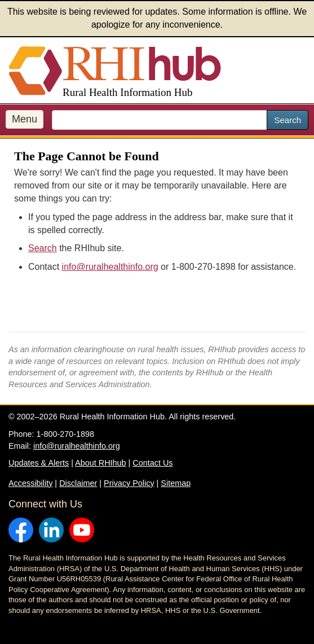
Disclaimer (78, 483)
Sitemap (176, 483)
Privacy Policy (129, 483)
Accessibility (30, 483)
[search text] (160, 120)
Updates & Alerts (39, 463)
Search (288, 120)
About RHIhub (100, 463)
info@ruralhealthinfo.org (110, 267)
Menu (25, 119)
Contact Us (152, 463)
